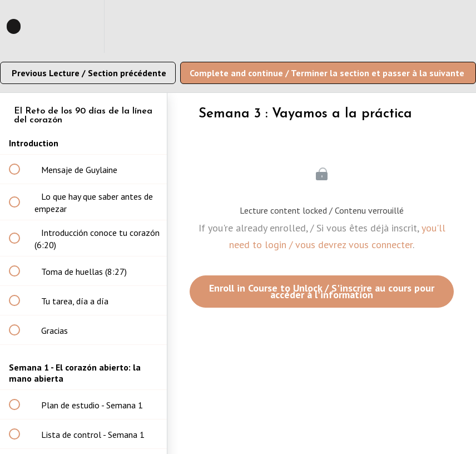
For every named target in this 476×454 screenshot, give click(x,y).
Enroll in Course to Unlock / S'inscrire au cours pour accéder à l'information (322, 291)
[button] (21, 26)
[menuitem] (83, 26)
